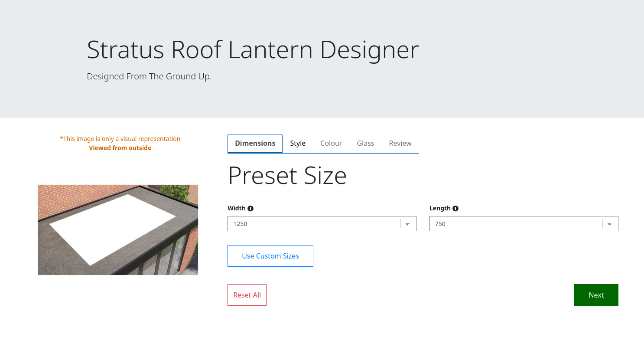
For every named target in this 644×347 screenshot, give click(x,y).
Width (240, 208)
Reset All (247, 295)
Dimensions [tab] (255, 143)
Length (444, 208)
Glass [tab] (365, 143)
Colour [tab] (331, 143)
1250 (240, 224)
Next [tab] (596, 295)
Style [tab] (298, 143)
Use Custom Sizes (270, 256)
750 (440, 224)
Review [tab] (400, 143)
